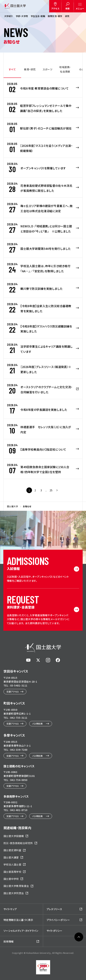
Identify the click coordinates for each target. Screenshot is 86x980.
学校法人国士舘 (12, 864)
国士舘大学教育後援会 (16, 886)
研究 (67, 16)
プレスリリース (54, 909)
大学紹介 (9, 16)
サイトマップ (10, 909)
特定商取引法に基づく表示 (18, 920)
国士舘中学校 (11, 879)
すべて (12, 69)
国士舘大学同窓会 (14, 893)
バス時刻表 (37, 724)
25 (51, 490)
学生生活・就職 (38, 16)
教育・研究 (30, 69)
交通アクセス (13, 692)
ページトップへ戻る (79, 973)
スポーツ (48, 69)
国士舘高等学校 (12, 872)
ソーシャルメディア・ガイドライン (21, 931)
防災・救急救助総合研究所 (18, 843)
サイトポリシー (55, 931)
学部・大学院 (22, 16)
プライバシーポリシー (58, 920)
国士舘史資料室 (12, 850)
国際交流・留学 (55, 16)
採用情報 (9, 941)
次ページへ (57, 490)
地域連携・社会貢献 (65, 69)
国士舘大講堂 (11, 857)
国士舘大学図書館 (14, 836)
